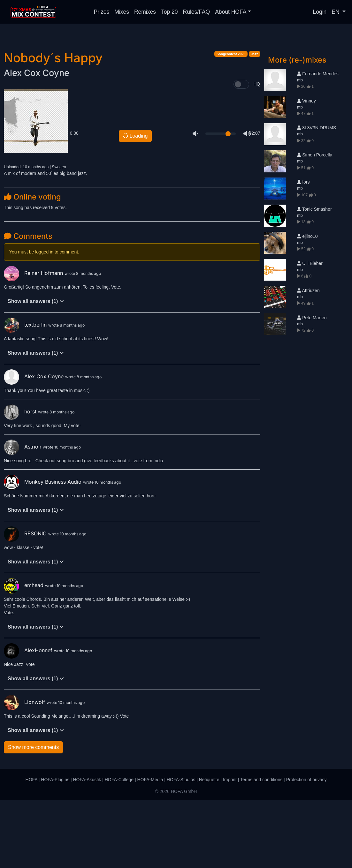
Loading (135, 204)
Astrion (23, 515)
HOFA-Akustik (87, 848)
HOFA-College (119, 848)
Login (320, 12)
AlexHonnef (29, 718)
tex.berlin (26, 393)
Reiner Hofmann (34, 341)
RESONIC (26, 601)
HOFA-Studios (181, 848)
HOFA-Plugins (55, 848)
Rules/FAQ (197, 12)
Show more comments (33, 815)
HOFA (31, 848)
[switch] (241, 152)
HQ (257, 152)
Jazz (255, 122)
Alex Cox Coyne (37, 141)
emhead (24, 653)
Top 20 (169, 12)
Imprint (230, 848)
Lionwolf (25, 770)
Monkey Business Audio (43, 550)
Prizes (102, 12)
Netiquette (209, 848)
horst (21, 479)
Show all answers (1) (36, 369)
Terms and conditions (261, 848)
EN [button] (336, 12)
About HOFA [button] (231, 12)
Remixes (145, 12)
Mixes (122, 12)
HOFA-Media (150, 848)
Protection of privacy (306, 848)
